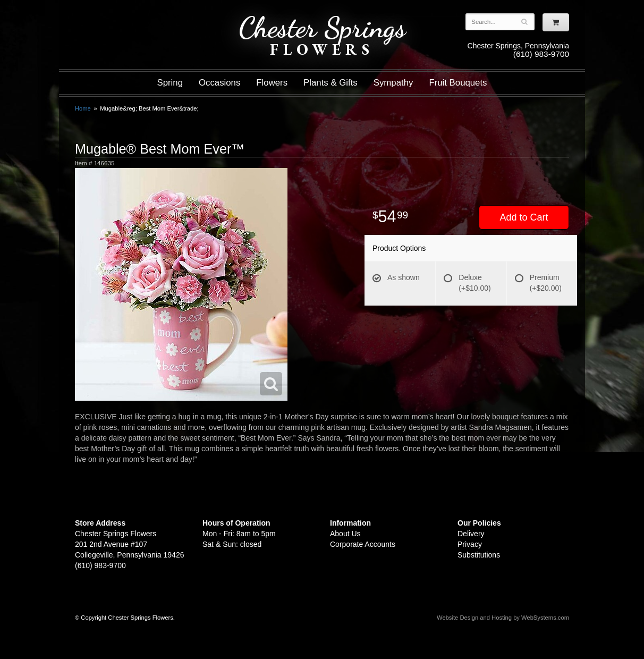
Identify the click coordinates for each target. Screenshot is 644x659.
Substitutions (479, 555)
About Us (345, 534)
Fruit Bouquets (458, 83)
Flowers (272, 83)
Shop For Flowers (139, 17)
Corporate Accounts (363, 544)
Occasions (219, 83)
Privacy (470, 544)
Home (83, 108)
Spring (170, 83)
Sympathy (393, 83)
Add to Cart (524, 217)
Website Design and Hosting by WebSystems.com (503, 618)
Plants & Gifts (331, 83)
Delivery (471, 534)
